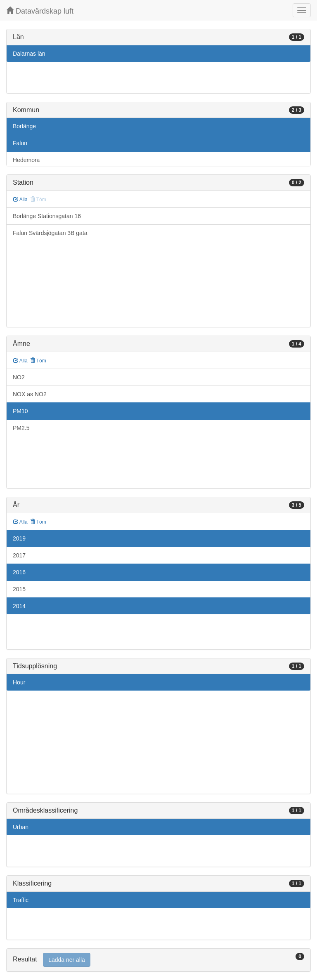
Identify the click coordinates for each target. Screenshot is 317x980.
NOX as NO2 (30, 394)
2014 (19, 606)
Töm (38, 361)
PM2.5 (21, 428)
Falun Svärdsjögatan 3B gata (50, 233)
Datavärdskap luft (40, 11)
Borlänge (24, 126)
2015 (19, 589)
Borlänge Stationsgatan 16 (47, 216)
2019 (19, 538)
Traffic (21, 900)
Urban (21, 827)
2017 (19, 555)
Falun (20, 143)
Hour (19, 682)
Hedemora (26, 160)
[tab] (158, 960)
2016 (19, 572)
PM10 (20, 411)
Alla (20, 200)
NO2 (19, 377)
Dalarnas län (29, 54)
